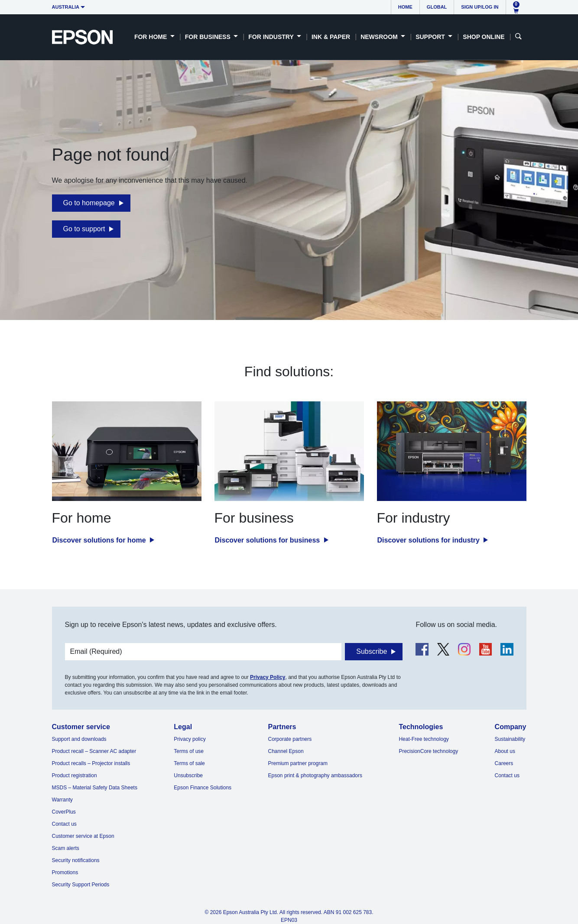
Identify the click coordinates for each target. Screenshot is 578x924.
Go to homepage (89, 203)
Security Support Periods (81, 885)
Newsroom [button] (380, 37)
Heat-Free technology (424, 739)
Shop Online (484, 37)
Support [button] (431, 37)
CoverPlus (64, 812)
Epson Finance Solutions (203, 788)
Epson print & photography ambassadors (315, 775)
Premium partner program (298, 763)
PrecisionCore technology (428, 751)
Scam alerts (66, 848)
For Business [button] (209, 37)
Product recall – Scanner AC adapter (94, 751)
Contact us (64, 824)
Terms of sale (189, 763)
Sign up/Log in (480, 7)
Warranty (62, 800)
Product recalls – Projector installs (91, 763)
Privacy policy (190, 739)
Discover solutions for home (100, 540)
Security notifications (76, 860)
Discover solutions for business (268, 540)
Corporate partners (290, 739)
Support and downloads (79, 739)
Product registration (75, 775)
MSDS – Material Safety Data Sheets (95, 788)
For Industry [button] (272, 37)
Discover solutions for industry (430, 540)
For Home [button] (151, 37)
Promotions (65, 872)
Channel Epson (286, 751)
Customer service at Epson (83, 836)
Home (405, 7)
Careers (504, 763)
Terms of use (189, 751)
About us (505, 751)
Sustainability (510, 739)
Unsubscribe (188, 775)
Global (437, 7)
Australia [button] (66, 7)
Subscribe (372, 651)
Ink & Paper (331, 37)
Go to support (84, 229)
